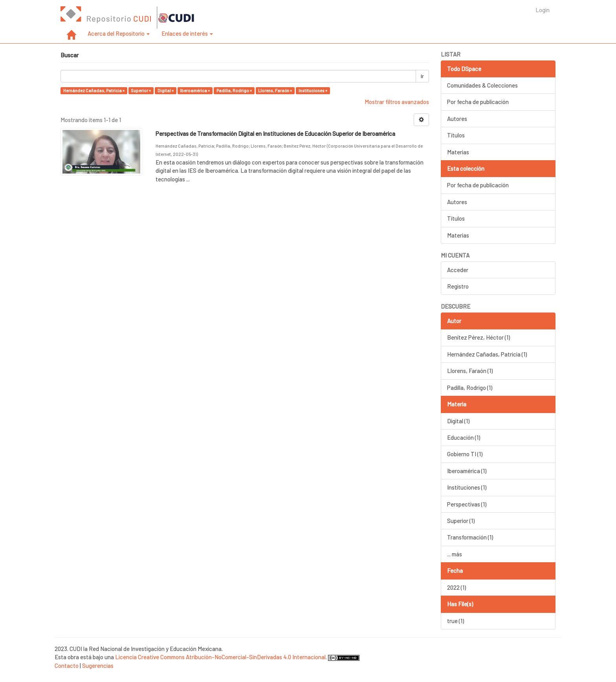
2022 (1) (456, 587)
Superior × (141, 91)
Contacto (67, 666)
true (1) (456, 621)
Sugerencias (98, 666)
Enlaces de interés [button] (187, 33)
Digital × (166, 91)
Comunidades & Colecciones (482, 85)
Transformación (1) (470, 537)
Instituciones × (313, 91)
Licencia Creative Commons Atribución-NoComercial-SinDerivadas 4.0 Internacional (220, 657)
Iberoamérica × (195, 91)
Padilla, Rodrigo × (234, 91)
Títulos (456, 135)
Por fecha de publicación (478, 102)
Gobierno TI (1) (465, 454)
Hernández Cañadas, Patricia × (94, 91)
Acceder (458, 270)
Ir (422, 76)
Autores (457, 119)
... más (455, 554)
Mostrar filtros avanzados (397, 102)
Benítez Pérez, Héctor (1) (478, 337)
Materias (458, 152)
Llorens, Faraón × (275, 91)
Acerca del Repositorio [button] (119, 33)
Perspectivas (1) (467, 504)
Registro (458, 286)
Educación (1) (464, 437)
